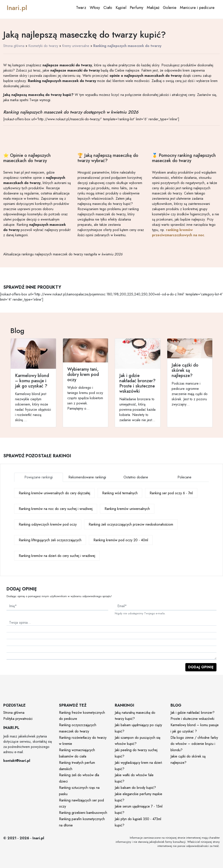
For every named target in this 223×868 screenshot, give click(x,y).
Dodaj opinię (201, 667)
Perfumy (137, 8)
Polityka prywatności (18, 719)
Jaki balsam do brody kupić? (135, 788)
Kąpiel (121, 8)
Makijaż (153, 8)
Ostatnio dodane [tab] (136, 477)
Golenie (170, 8)
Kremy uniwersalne (76, 46)
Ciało (108, 8)
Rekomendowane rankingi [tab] (87, 477)
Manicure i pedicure (197, 8)
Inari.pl (17, 8)
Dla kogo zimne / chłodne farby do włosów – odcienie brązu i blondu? (194, 744)
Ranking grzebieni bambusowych (83, 813)
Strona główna (14, 46)
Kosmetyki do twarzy (43, 46)
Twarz (81, 8)
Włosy (95, 8)
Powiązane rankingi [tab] (39, 477)
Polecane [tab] (184, 477)
